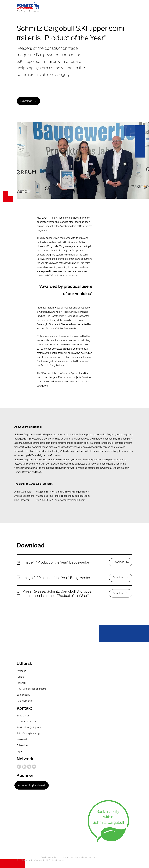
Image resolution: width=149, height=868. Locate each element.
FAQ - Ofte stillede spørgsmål (32, 689)
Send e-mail (23, 716)
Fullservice (22, 746)
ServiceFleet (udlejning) (29, 728)
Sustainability (23, 695)
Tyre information (25, 701)
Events (20, 677)
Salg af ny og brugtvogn (29, 734)
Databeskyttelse (49, 858)
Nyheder (21, 671)
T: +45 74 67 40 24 (27, 722)
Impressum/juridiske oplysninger (81, 858)
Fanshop (21, 683)
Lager (20, 752)
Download (26, 101)
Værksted (22, 740)
